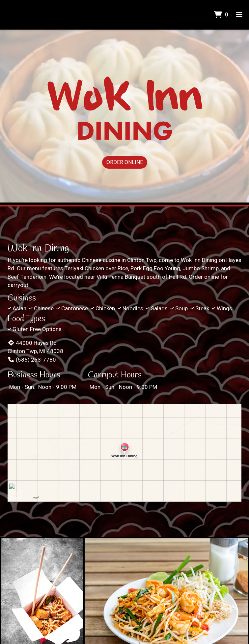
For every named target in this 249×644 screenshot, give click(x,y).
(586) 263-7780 (32, 360)
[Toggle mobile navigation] (239, 15)
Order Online (125, 162)
